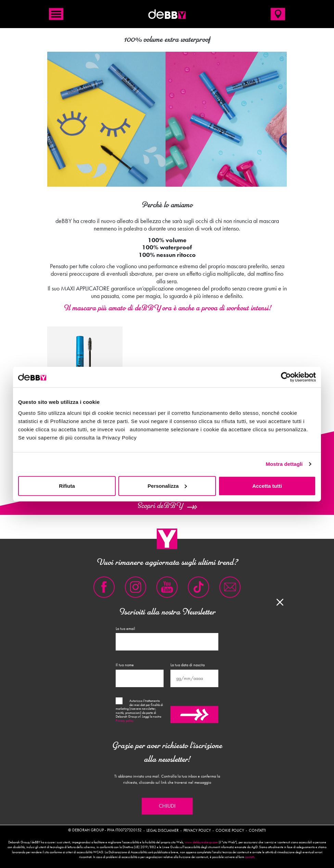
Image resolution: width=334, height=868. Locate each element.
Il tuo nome (125, 665)
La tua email (125, 629)
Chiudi (167, 806)
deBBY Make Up (167, 14)
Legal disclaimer (163, 830)
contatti (250, 857)
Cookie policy (230, 830)
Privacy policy (125, 721)
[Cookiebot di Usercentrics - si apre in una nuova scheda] (286, 377)
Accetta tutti (267, 486)
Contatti (257, 830)
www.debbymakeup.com (201, 842)
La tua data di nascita (188, 665)
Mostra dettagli (284, 464)
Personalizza (167, 486)
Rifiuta (67, 486)
